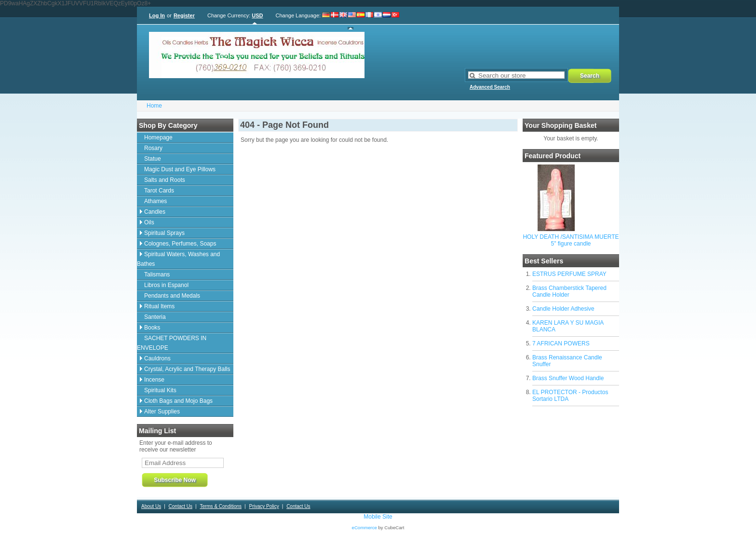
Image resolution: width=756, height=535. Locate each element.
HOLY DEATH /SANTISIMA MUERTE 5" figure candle (571, 240)
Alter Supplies (162, 412)
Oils (149, 222)
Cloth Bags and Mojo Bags (178, 401)
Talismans (157, 274)
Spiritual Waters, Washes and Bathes (178, 259)
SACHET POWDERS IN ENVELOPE (172, 343)
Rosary (153, 148)
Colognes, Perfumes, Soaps (180, 244)
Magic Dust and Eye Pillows (180, 169)
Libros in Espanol (166, 285)
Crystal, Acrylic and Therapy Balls (187, 369)
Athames (155, 201)
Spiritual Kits (160, 390)
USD (257, 15)
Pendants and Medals (172, 296)
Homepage (158, 137)
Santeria (155, 317)
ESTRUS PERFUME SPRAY (569, 274)
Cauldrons (157, 358)
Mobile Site (378, 517)
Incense (154, 380)
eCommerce (364, 528)
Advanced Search (490, 87)
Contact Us (181, 506)
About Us (151, 506)
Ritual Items (159, 306)
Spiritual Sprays (164, 233)
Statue (153, 159)
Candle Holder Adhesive (563, 309)
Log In (157, 15)
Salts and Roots (165, 180)
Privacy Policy (264, 506)
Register (184, 15)
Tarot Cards (159, 191)
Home (154, 106)
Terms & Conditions (221, 506)
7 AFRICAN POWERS (561, 343)
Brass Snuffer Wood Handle (568, 378)
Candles (155, 212)
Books (152, 328)
